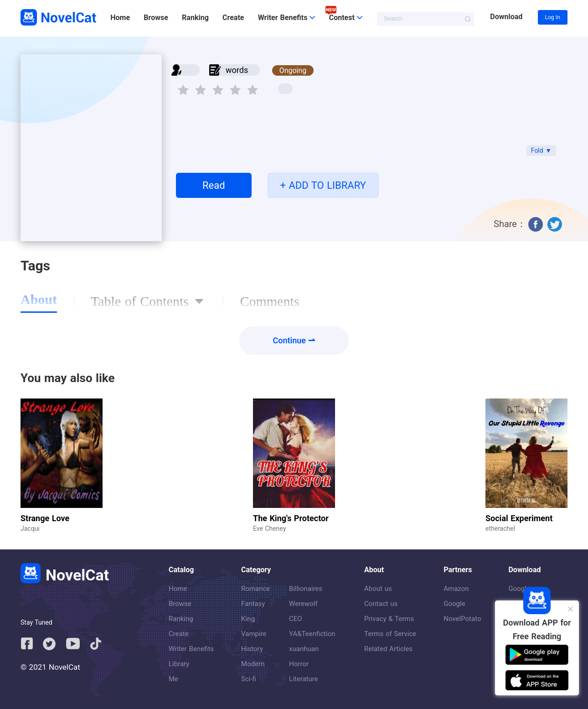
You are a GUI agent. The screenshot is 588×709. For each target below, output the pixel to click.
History (252, 649)
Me (173, 679)
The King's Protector (291, 518)
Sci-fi (249, 679)
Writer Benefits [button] (287, 18)
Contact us (381, 604)
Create (233, 18)
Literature (304, 679)
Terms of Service (390, 634)
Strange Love (45, 518)
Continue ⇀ (294, 340)
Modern (253, 664)
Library (179, 664)
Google (454, 604)
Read (214, 185)
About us (378, 589)
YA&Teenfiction (312, 634)
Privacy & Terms (389, 619)
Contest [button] (346, 18)
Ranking (195, 18)
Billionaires (306, 589)
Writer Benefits (191, 649)
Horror (299, 664)
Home (120, 18)
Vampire (254, 634)
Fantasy (253, 604)
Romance (255, 589)
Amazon (456, 589)
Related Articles (388, 649)
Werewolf (303, 604)
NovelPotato (462, 619)
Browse (156, 18)
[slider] (219, 87)
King (248, 619)
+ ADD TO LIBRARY (323, 185)
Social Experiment (519, 518)
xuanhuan (304, 649)
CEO (296, 619)
